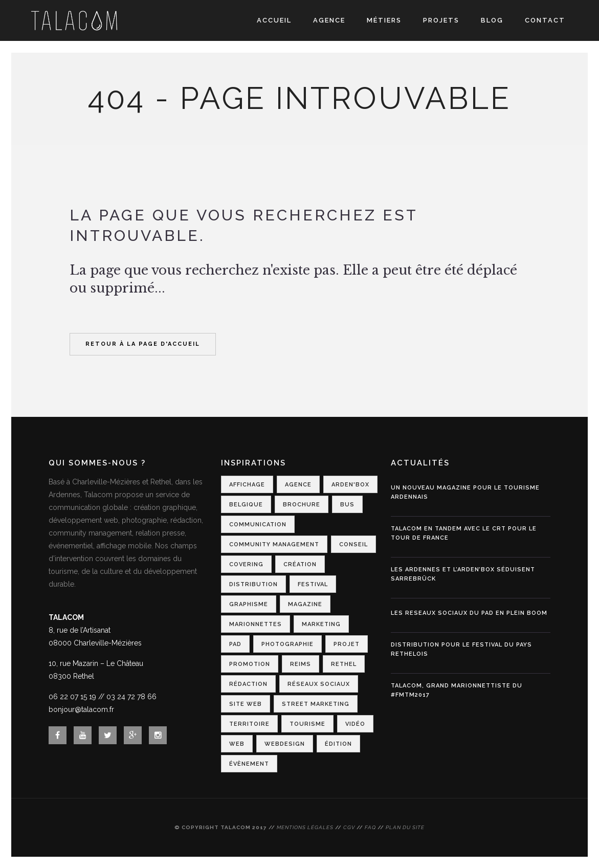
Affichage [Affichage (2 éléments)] (247, 485)
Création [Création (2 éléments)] (300, 564)
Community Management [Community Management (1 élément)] (274, 544)
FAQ (370, 827)
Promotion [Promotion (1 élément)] (250, 664)
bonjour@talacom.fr (81, 709)
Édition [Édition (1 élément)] (338, 744)
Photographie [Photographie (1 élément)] (287, 644)
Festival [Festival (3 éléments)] (313, 584)
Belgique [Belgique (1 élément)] (246, 505)
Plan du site (405, 827)
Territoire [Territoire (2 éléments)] (249, 724)
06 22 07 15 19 (72, 697)
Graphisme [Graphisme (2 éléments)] (249, 604)
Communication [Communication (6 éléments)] (258, 525)
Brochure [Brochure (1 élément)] (302, 505)
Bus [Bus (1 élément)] (347, 505)
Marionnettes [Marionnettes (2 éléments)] (256, 624)
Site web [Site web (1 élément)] (246, 704)
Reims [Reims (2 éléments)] (301, 664)
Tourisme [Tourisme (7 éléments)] (307, 724)
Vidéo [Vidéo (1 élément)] (355, 724)
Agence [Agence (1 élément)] (298, 485)
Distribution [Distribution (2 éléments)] (253, 584)
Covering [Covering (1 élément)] (246, 564)
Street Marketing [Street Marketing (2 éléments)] (316, 704)
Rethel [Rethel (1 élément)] (344, 664)
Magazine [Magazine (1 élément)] (305, 604)
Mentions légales (305, 827)
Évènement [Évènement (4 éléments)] (249, 764)
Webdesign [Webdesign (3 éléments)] (285, 744)
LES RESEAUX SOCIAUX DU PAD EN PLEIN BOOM (469, 613)
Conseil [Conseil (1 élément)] (353, 544)
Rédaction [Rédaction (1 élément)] (248, 684)
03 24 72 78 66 (131, 697)
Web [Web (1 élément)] (237, 744)
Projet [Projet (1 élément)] (347, 644)
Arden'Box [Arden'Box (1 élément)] (350, 485)
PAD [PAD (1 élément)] (235, 644)
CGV (349, 827)
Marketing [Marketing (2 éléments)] (321, 624)
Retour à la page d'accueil (143, 344)
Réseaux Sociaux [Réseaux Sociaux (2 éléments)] (319, 684)
